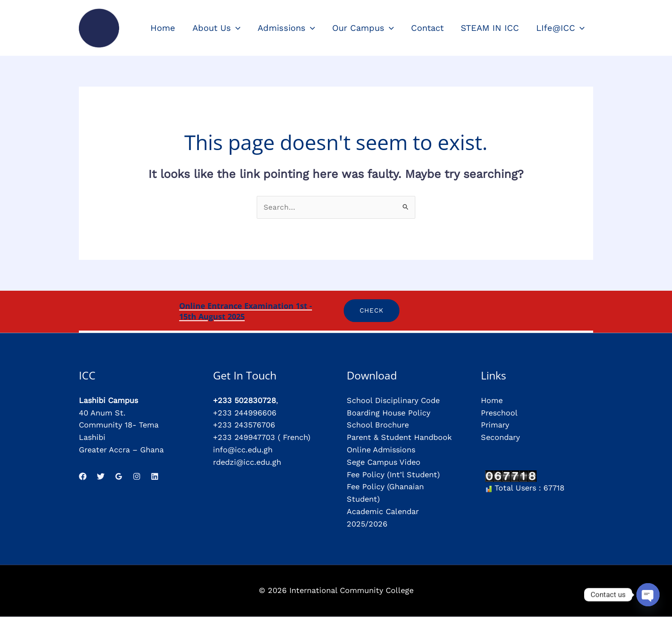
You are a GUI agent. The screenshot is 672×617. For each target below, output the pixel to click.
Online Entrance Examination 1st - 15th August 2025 (253, 311)
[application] (236, 28)
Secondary (500, 438)
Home (492, 401)
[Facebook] (83, 477)
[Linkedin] (155, 477)
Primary (495, 426)
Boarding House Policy (388, 413)
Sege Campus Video (384, 462)
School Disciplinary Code (393, 401)
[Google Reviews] (119, 477)
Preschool (499, 413)
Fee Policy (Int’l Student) (393, 475)
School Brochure (378, 426)
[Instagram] (137, 477)
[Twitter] (101, 477)
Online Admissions (381, 450)
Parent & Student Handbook (399, 438)
